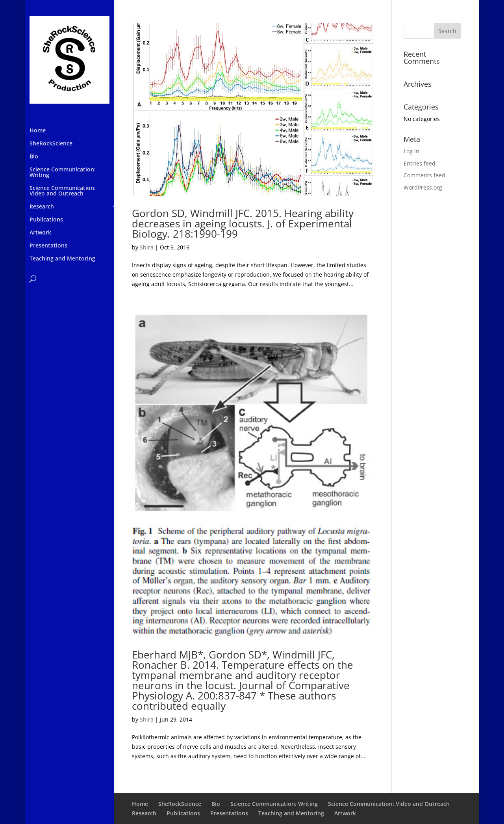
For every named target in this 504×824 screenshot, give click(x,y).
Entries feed (420, 163)
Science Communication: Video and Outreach (63, 191)
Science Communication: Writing (63, 173)
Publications (46, 220)
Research (42, 207)
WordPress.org (423, 187)
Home (38, 131)
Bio (34, 157)
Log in (411, 151)
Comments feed (424, 175)
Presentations (48, 246)
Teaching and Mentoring (62, 259)
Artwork (40, 233)
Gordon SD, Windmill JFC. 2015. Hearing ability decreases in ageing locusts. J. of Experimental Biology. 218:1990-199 (243, 223)
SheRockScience (51, 144)
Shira (147, 247)
